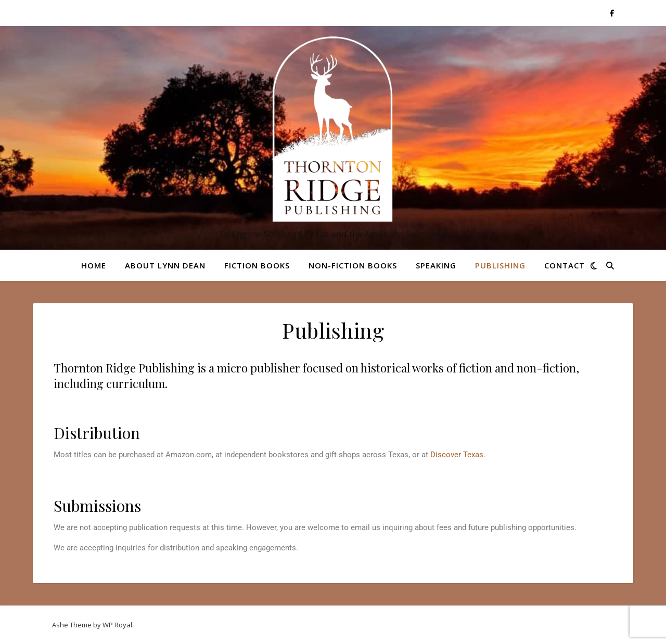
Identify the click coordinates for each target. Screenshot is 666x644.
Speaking (436, 265)
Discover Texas (457, 455)
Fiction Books (257, 265)
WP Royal (117, 625)
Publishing (500, 265)
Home (94, 265)
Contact (565, 265)
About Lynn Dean (165, 265)
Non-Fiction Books (353, 265)
